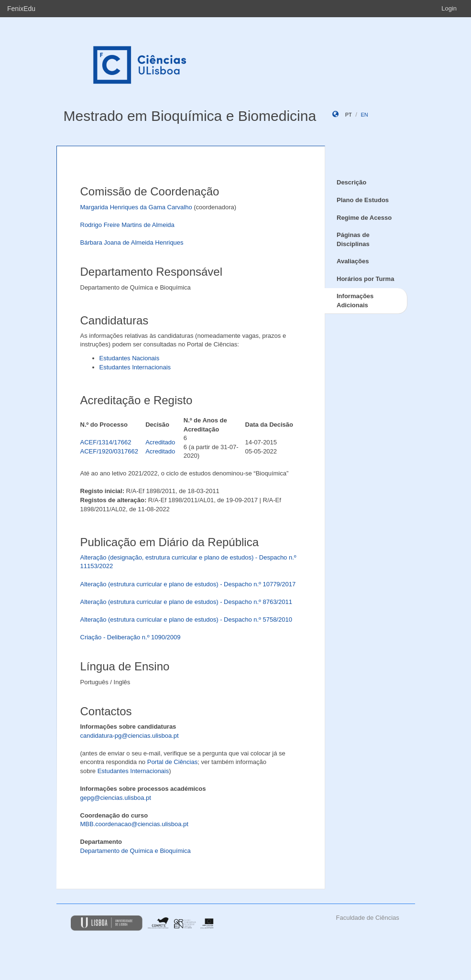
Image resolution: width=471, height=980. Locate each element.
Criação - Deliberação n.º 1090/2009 (131, 637)
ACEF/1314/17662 (106, 442)
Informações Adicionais (355, 301)
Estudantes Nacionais (130, 358)
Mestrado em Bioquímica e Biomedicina (190, 116)
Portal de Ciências (173, 762)
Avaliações (353, 261)
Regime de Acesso (364, 218)
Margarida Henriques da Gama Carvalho (136, 207)
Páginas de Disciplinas (353, 239)
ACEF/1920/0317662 (109, 451)
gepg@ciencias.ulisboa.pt (116, 798)
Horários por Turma (365, 279)
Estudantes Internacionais (135, 367)
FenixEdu (21, 9)
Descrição (351, 182)
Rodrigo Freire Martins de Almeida (127, 225)
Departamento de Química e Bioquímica (136, 851)
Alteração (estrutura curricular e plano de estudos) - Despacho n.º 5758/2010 (186, 619)
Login (449, 8)
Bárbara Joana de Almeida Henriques (132, 242)
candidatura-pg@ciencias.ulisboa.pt (130, 736)
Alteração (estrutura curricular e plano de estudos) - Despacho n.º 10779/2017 (188, 584)
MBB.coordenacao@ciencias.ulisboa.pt (134, 824)
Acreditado (160, 442)
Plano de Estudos (363, 200)
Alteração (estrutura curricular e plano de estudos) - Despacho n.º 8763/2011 (186, 602)
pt (349, 115)
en (364, 115)
